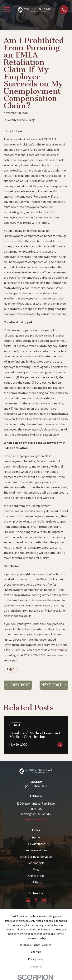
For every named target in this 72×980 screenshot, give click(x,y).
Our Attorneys (36, 844)
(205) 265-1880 (36, 786)
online (61, 650)
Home (36, 838)
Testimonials (36, 863)
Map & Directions (36, 819)
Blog (36, 869)
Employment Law (36, 850)
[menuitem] (36, 952)
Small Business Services (36, 857)
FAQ (36, 882)
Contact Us (36, 876)
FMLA (11, 670)
